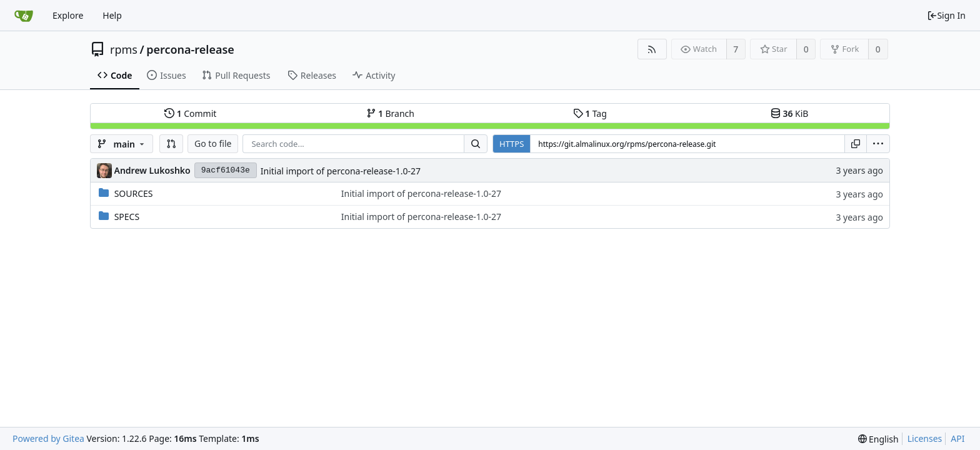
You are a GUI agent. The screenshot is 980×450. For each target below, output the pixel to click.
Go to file (213, 143)
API (957, 438)
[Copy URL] (856, 144)
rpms (124, 49)
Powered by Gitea (48, 438)
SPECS (127, 217)
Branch (391, 113)
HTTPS (512, 144)
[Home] (24, 16)
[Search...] (476, 144)
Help (112, 15)
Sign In (946, 15)
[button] (171, 144)
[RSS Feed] (652, 49)
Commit (190, 113)
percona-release (190, 49)
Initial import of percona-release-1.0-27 (341, 171)
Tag (590, 113)
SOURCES (134, 193)
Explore (68, 15)
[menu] (878, 144)
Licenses (925, 438)
